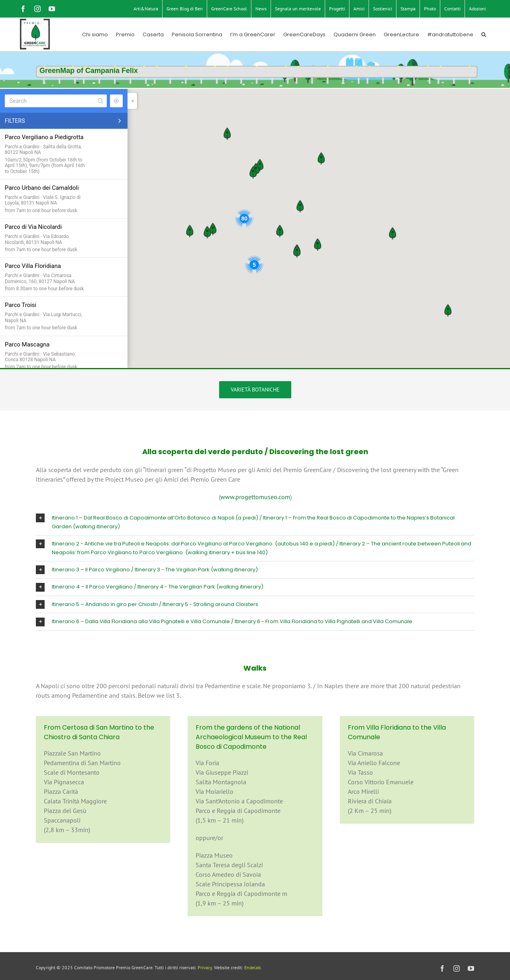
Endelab (252, 967)
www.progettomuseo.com (255, 497)
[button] (484, 34)
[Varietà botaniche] (255, 390)
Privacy (205, 967)
